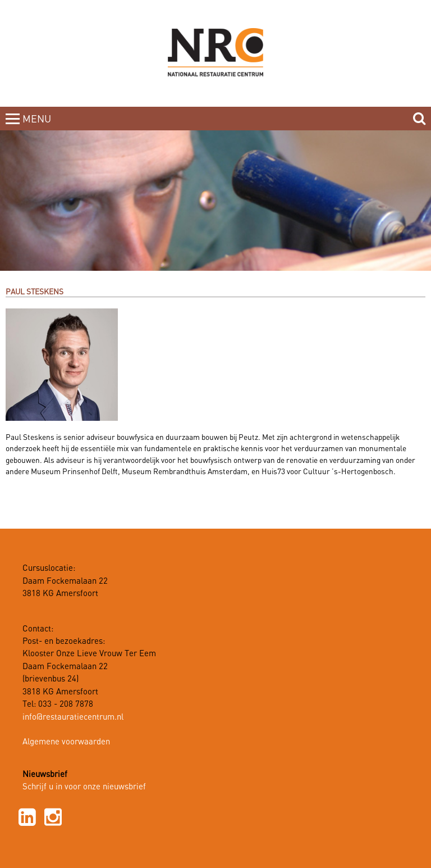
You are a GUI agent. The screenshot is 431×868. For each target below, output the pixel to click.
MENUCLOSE (38, 126)
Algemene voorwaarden (66, 742)
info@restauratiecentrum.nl (73, 717)
